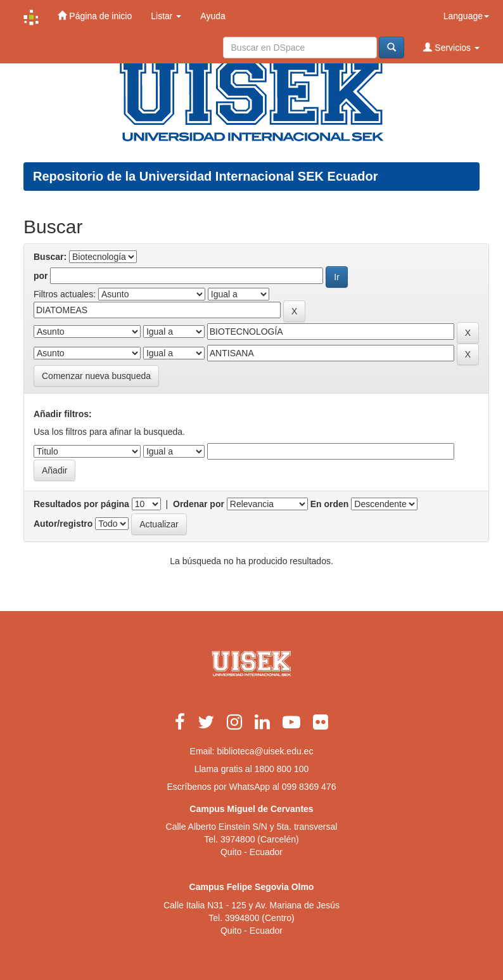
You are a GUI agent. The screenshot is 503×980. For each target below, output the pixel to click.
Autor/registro (63, 524)
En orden (330, 504)
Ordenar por (199, 504)
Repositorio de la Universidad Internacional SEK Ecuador (206, 176)
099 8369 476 (309, 787)
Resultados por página (81, 504)
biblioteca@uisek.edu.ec (265, 751)
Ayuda (213, 16)
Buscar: (50, 257)
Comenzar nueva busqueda (96, 376)
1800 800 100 (282, 769)
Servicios (451, 47)
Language (466, 16)
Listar (166, 16)
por (41, 276)
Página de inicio (95, 16)
